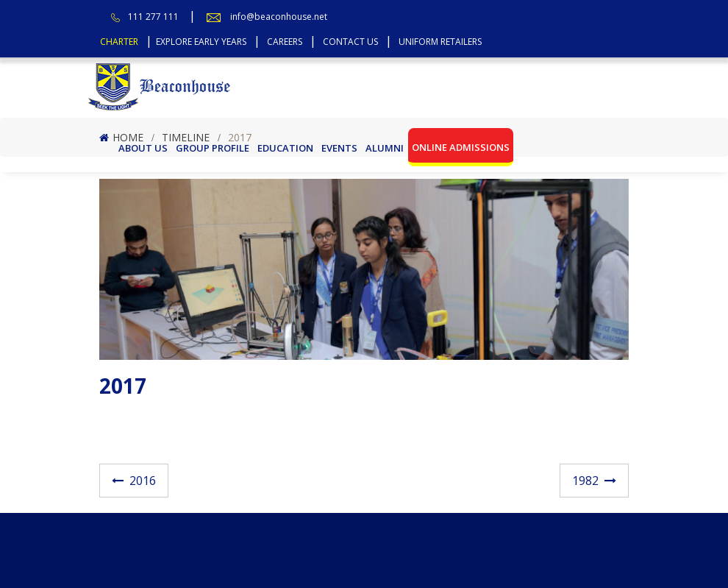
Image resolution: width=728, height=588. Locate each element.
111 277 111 (153, 17)
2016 (143, 481)
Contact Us (350, 42)
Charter (119, 42)
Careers (285, 42)
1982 (585, 481)
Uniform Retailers (440, 42)
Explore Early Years (201, 42)
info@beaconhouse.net (279, 17)
